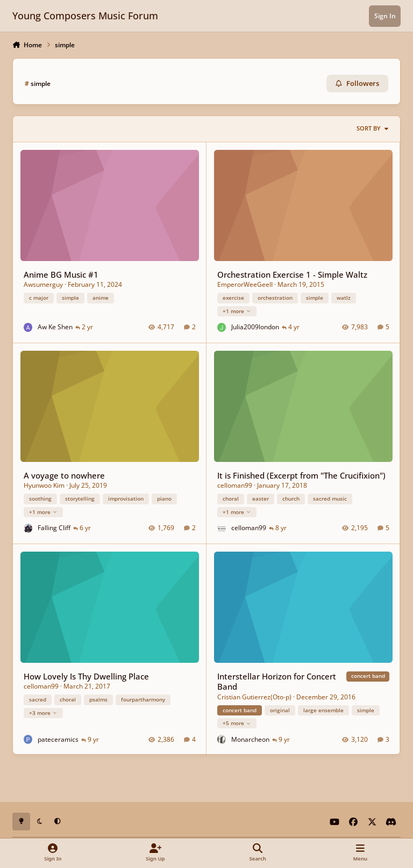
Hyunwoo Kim (44, 485)
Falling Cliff (54, 528)
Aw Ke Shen (55, 327)
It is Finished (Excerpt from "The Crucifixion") (301, 475)
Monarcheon (250, 739)
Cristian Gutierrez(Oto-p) (254, 696)
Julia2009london (255, 327)
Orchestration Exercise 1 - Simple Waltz (292, 274)
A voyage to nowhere (64, 475)
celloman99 (235, 485)
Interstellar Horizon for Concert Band (277, 681)
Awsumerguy (43, 284)
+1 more (237, 310)
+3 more (43, 712)
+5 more (237, 722)
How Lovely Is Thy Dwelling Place (86, 676)
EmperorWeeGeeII (245, 284)
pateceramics (58, 739)
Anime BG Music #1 (61, 274)
